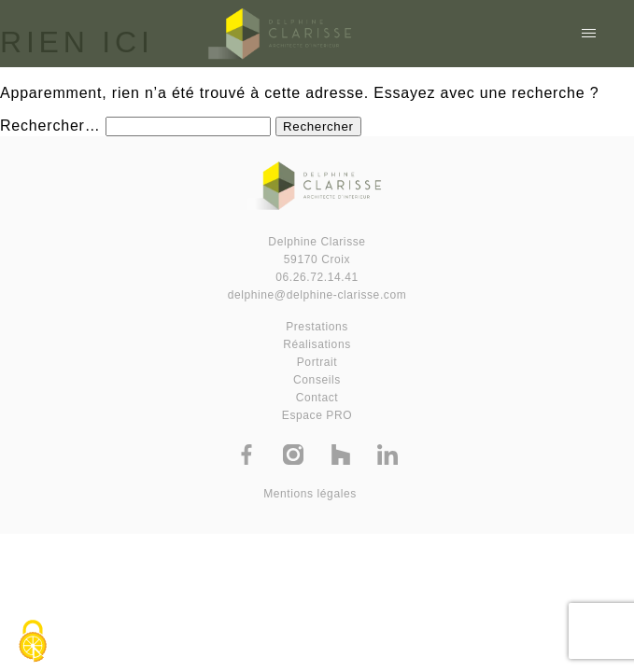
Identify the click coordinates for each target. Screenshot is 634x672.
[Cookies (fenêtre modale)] (33, 641)
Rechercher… (50, 126)
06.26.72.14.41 (317, 277)
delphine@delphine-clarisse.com (317, 295)
